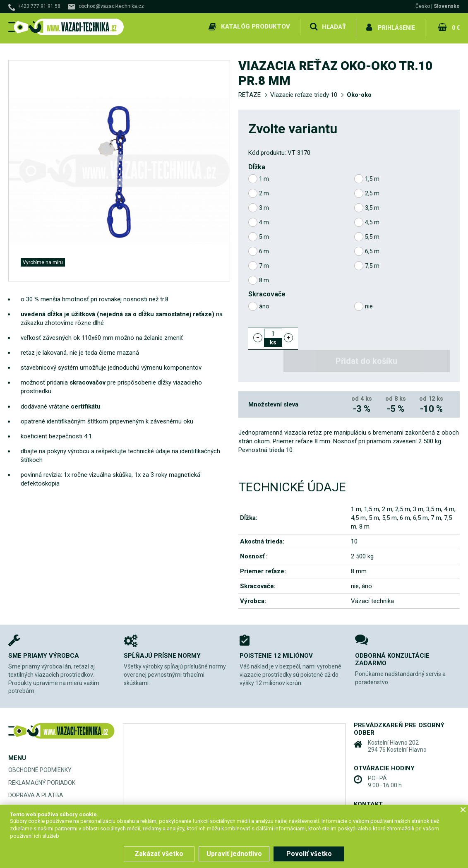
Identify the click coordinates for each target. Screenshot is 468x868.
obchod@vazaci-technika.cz (111, 6)
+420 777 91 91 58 (39, 6)
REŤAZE (250, 92)
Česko (423, 6)
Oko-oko (359, 92)
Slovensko (447, 6)
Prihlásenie (396, 26)
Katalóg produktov (254, 26)
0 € (455, 26)
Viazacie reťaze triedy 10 (304, 92)
